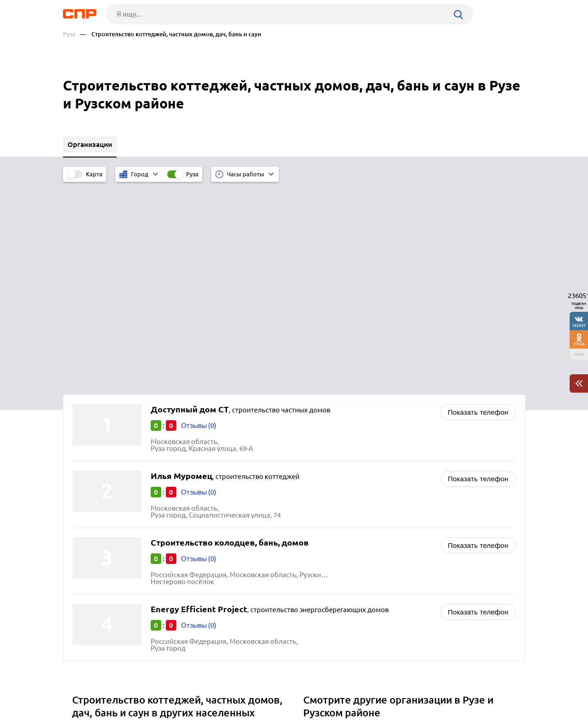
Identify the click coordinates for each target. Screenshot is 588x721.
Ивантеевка (94, 551)
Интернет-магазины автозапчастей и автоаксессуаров (394, 538)
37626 (579, 344)
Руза (69, 34)
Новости (137, 687)
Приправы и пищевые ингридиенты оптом (375, 573)
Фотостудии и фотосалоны (350, 561)
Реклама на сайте (202, 687)
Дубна (85, 563)
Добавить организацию (484, 687)
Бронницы (92, 586)
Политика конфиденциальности (186, 714)
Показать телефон (478, 207)
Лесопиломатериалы (341, 550)
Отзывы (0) (199, 221)
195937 (579, 325)
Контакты (269, 687)
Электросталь (98, 540)
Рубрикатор (80, 687)
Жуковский (93, 574)
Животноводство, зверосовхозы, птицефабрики (385, 527)
